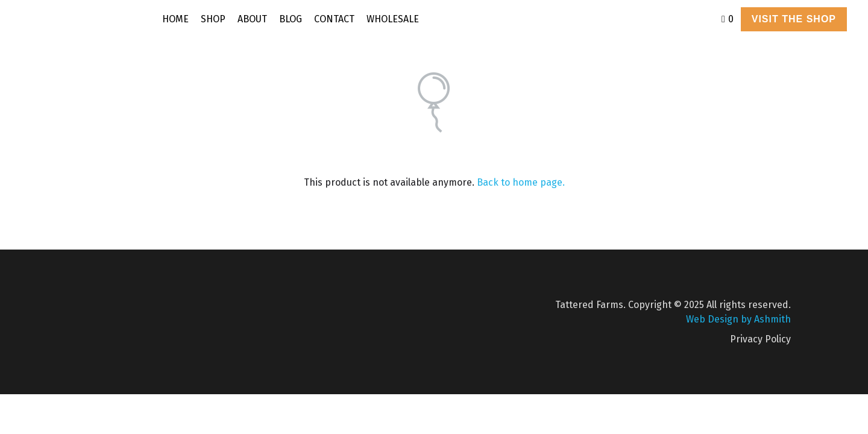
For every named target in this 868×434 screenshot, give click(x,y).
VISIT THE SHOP (794, 19)
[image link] (89, 18)
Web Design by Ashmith (738, 319)
